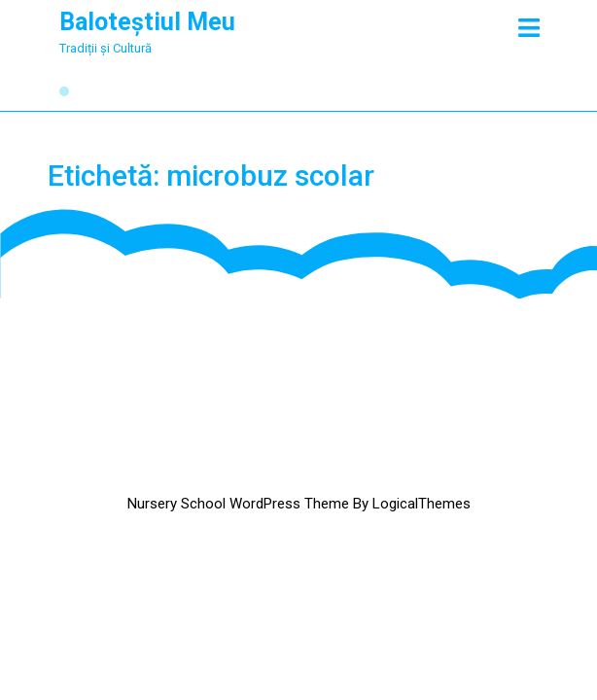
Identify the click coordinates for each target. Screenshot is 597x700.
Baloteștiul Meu (147, 22)
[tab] (529, 28)
